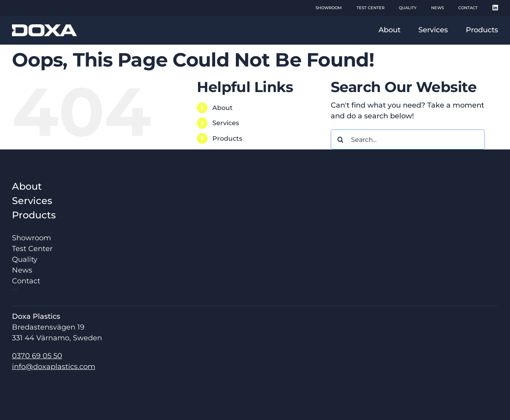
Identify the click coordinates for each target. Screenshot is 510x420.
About (223, 108)
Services (226, 123)
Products (227, 138)
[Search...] (408, 139)
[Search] (341, 139)
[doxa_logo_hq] (44, 28)
